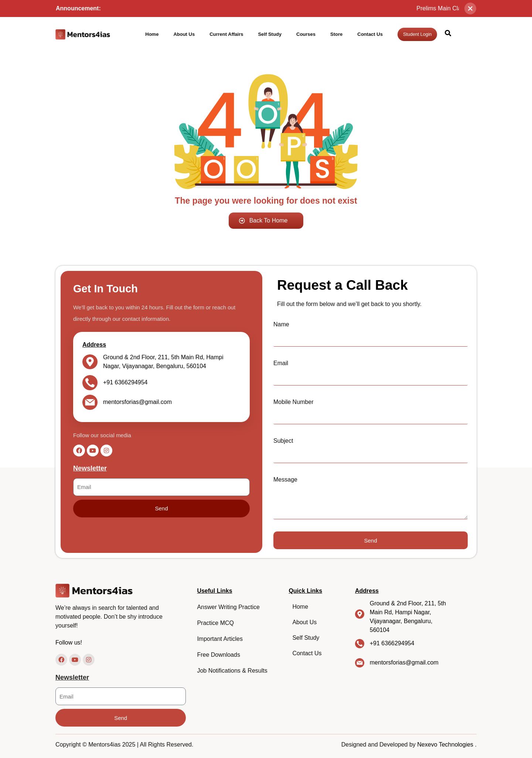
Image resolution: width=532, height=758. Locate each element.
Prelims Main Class (454, 8)
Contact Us (370, 34)
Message (285, 480)
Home (152, 34)
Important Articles (220, 639)
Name (281, 324)
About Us (184, 34)
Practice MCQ (215, 623)
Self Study (270, 34)
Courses (306, 34)
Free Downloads (219, 655)
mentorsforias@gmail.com (137, 402)
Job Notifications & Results (232, 671)
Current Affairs (226, 34)
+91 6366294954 (125, 382)
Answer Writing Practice (228, 607)
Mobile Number (293, 402)
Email (281, 363)
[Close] (470, 9)
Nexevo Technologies (446, 745)
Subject (283, 441)
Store (336, 34)
